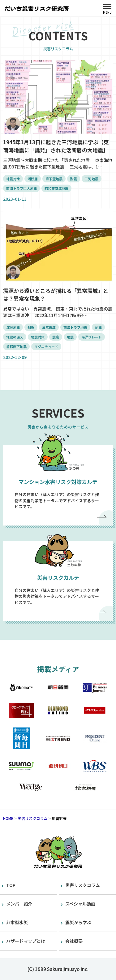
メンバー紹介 (19, 904)
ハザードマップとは (26, 941)
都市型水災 (17, 922)
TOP (11, 885)
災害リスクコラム (83, 885)
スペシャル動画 (80, 904)
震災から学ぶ (78, 922)
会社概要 (74, 941)
